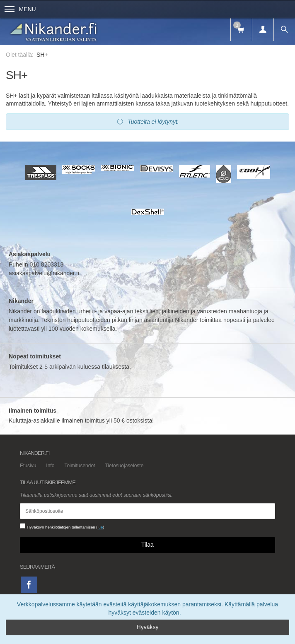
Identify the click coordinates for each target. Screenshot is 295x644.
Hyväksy (148, 627)
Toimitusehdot (80, 466)
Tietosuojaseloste (124, 466)
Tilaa (147, 545)
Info (50, 466)
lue (100, 527)
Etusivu (28, 466)
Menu (20, 9)
